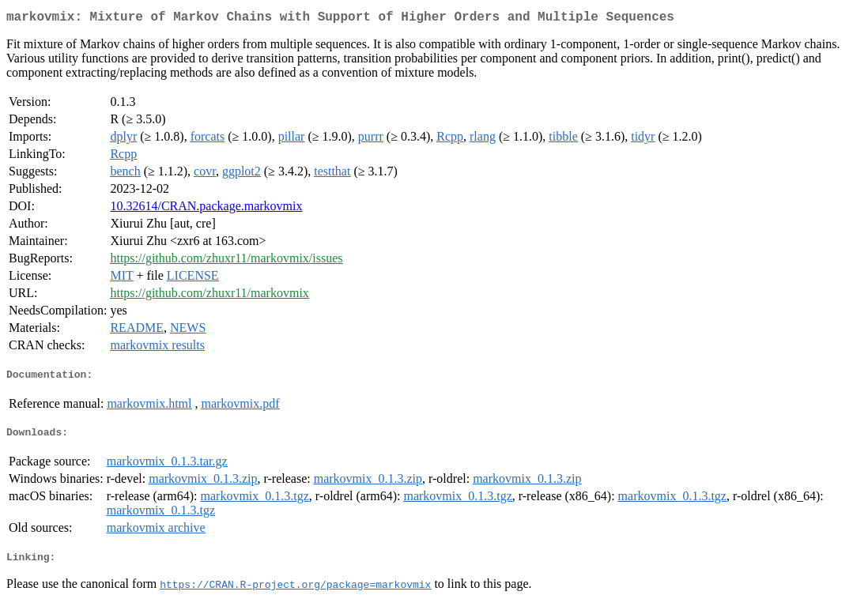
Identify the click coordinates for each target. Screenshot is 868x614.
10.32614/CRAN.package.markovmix (206, 209)
